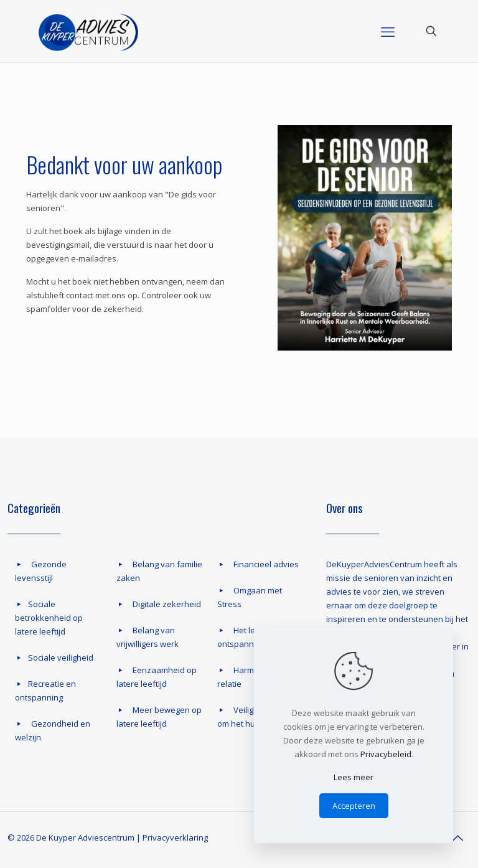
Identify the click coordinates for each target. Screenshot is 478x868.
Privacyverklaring (175, 837)
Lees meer (354, 777)
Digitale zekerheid (167, 604)
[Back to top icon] (457, 838)
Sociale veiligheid (61, 658)
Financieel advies (266, 564)
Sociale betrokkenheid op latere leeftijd (49, 618)
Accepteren (354, 806)
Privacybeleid (386, 754)
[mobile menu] (388, 31)
